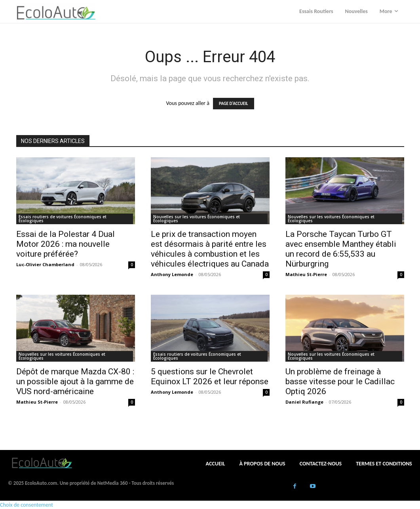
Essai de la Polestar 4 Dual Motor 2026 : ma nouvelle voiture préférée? (66, 244)
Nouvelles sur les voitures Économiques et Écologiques (197, 219)
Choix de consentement (27, 505)
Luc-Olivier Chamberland (45, 264)
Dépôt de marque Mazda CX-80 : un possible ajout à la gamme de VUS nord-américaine (75, 381)
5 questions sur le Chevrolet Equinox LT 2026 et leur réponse (210, 377)
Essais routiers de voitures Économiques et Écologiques (63, 219)
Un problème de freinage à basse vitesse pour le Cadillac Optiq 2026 (340, 381)
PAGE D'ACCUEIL (233, 104)
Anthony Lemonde (172, 274)
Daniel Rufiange (304, 402)
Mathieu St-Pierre (306, 274)
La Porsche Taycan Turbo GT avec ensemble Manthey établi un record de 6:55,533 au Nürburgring (341, 249)
